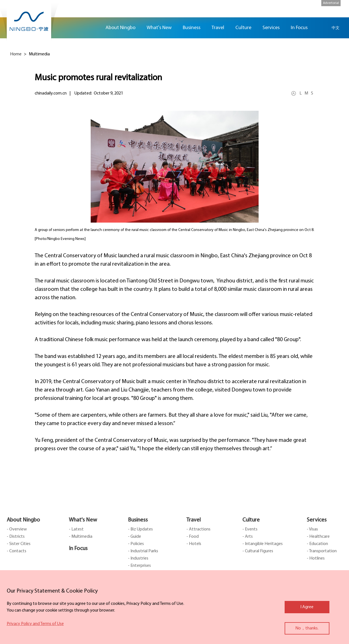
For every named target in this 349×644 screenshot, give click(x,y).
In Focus (78, 549)
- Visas (312, 529)
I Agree (307, 607)
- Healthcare (318, 537)
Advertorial (331, 3)
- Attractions (198, 529)
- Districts (16, 537)
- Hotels (194, 544)
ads (341, 102)
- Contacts (17, 551)
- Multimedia (81, 537)
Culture (251, 520)
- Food (193, 537)
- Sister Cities (19, 544)
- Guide (134, 537)
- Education (317, 544)
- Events (250, 529)
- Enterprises (139, 566)
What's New (83, 520)
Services (317, 520)
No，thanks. (307, 628)
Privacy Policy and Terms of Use (35, 624)
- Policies (136, 544)
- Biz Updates (140, 529)
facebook (341, 52)
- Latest (76, 529)
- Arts (248, 537)
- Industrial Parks (143, 551)
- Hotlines (316, 558)
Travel (194, 520)
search (322, 28)
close (10, 590)
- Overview (17, 529)
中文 (336, 28)
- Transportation (322, 551)
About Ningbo (23, 520)
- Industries (138, 558)
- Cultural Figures (258, 551)
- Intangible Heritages (263, 544)
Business (138, 520)
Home (93, 28)
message (341, 85)
